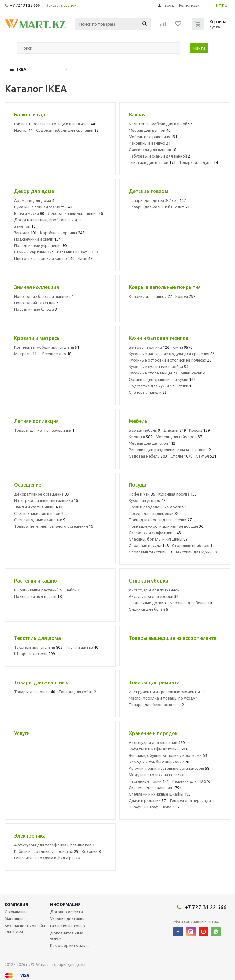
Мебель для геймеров (179, 437)
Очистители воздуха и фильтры (47, 858)
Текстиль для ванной (152, 162)
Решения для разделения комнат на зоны (170, 450)
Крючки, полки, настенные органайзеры (169, 768)
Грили (22, 124)
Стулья (206, 456)
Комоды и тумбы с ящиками (159, 762)
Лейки (73, 590)
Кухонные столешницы (153, 373)
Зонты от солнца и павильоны (64, 124)
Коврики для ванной (150, 296)
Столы (181, 456)
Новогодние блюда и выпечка (44, 296)
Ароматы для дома (34, 200)
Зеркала (25, 233)
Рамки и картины (34, 252)
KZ (219, 6)
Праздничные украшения (40, 245)
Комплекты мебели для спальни (47, 347)
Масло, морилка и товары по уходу (163, 698)
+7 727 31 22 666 (25, 5)
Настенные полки (149, 781)
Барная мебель (144, 430)
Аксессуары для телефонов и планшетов (54, 845)
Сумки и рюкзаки (147, 800)
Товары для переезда (192, 800)
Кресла (199, 430)
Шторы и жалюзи (34, 654)
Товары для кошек (35, 692)
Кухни (183, 347)
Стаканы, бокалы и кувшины (158, 539)
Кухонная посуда (177, 494)
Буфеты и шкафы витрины (158, 749)
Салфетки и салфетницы (155, 533)
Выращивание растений (38, 590)
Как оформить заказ (70, 945)
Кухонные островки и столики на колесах (170, 360)
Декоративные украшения (75, 213)
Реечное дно (57, 354)
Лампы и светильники (38, 507)
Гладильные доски (148, 603)
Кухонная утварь (147, 500)
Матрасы (26, 354)
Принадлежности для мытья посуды (166, 526)
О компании (16, 912)
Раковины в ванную (150, 143)
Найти (199, 48)
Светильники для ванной (39, 513)
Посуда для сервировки (154, 513)
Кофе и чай (142, 494)
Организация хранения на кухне (162, 379)
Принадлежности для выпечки (160, 520)
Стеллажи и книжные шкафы (160, 794)
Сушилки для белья (148, 609)
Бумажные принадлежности (43, 207)
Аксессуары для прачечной (156, 590)
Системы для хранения (155, 788)
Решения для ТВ (191, 781)
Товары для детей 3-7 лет (157, 200)
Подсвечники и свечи (37, 239)
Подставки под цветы (38, 596)
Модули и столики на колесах (158, 775)
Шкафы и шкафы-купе (154, 807)
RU (225, 6)
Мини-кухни (193, 373)
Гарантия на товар (68, 926)
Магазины (14, 919)
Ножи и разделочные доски (158, 507)
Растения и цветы (77, 252)
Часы (85, 258)
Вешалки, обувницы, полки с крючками (168, 755)
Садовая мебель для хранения (67, 130)
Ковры (185, 296)
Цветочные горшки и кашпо (44, 258)
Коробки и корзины (62, 233)
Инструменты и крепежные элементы (167, 692)
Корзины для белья (191, 603)
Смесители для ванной (153, 150)
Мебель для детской (152, 443)
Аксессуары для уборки (154, 596)
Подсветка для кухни (151, 386)
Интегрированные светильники (46, 500)
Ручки (185, 386)
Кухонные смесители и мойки (159, 367)
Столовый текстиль (150, 552)
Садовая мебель (148, 456)
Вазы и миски (29, 213)
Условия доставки (67, 919)
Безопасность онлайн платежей (25, 929)
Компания (16, 904)
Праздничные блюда (35, 309)
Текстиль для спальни (38, 647)
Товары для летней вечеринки (44, 430)
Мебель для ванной (150, 130)
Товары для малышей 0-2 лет (159, 207)
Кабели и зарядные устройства (46, 851)
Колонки (91, 851)
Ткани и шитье (82, 647)
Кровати (141, 437)
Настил (23, 130)
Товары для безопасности (156, 705)
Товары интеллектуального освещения (54, 526)
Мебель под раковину (153, 137)
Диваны (175, 430)
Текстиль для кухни (196, 552)
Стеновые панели (148, 392)
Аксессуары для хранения (157, 743)
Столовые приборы (193, 545)
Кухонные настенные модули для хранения (172, 354)
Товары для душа (198, 162)
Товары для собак (77, 692)
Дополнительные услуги (67, 936)
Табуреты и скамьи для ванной (159, 156)
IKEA (22, 69)
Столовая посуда (149, 545)
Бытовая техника (149, 347)
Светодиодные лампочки (40, 520)
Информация (65, 904)
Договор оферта (67, 912)
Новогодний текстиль (36, 303)
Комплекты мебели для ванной (161, 124)
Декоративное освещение (41, 494)
